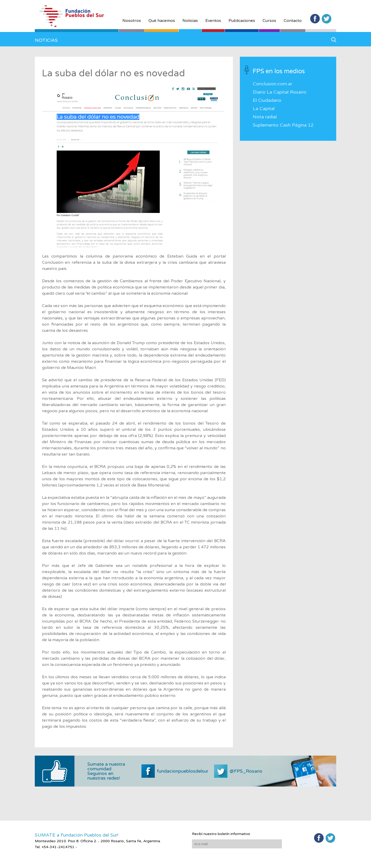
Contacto (293, 21)
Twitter (327, 19)
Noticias (190, 21)
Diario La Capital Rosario (280, 92)
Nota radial (265, 117)
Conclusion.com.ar (272, 84)
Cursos (269, 21)
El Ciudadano (267, 100)
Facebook (315, 19)
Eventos (213, 21)
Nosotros (132, 21)
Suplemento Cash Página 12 (283, 125)
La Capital (264, 109)
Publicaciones (242, 21)
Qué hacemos (162, 21)
